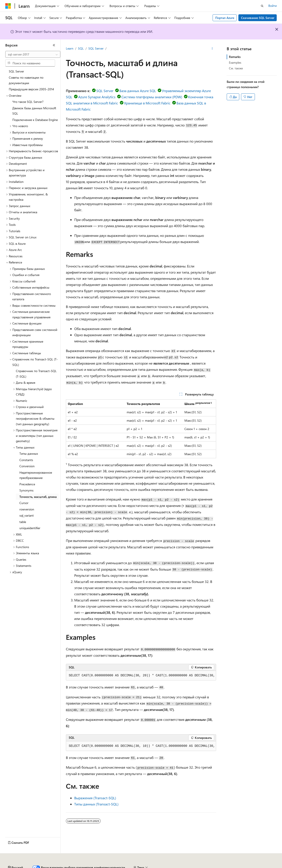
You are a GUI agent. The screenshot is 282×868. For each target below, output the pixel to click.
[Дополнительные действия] (212, 49)
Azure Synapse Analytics (97, 97)
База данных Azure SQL (138, 91)
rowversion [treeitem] (27, 509)
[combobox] (33, 54)
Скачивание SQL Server (258, 18)
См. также (236, 68)
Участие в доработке (109, 866)
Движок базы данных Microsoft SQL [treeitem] (34, 111)
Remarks (235, 57)
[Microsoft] (8, 6)
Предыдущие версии (59, 866)
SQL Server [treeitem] (16, 71)
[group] (141, 676)
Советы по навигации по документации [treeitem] (26, 80)
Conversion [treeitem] (27, 466)
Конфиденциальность (144, 866)
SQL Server (96, 48)
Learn (70, 48)
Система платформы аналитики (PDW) (152, 97)
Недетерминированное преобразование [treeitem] (36, 475)
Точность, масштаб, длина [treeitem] (38, 497)
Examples (235, 62)
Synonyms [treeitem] (26, 490)
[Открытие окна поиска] (262, 6)
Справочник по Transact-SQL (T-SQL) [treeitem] (36, 374)
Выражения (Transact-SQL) (95, 798)
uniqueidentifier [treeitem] (30, 528)
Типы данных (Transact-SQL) (96, 804)
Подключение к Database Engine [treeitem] (35, 120)
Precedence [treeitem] (27, 484)
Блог (83, 866)
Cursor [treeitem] (24, 503)
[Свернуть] (54, 45)
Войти (273, 6)
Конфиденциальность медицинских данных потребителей (208, 866)
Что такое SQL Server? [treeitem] (28, 102)
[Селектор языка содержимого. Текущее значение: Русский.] (15, 855)
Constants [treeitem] (26, 460)
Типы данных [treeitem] (29, 453)
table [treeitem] (23, 522)
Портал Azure (225, 18)
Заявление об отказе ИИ (22, 866)
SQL (81, 48)
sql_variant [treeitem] (27, 515)
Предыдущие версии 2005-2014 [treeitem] (31, 89)
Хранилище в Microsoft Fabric (147, 103)
